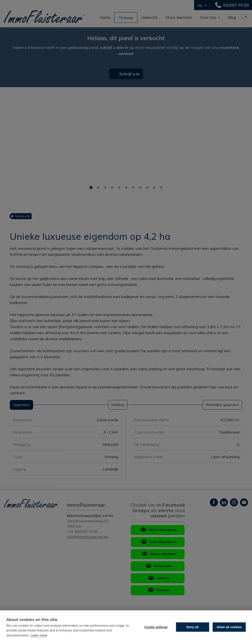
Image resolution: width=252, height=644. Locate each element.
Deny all (193, 627)
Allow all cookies (229, 627)
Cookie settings (156, 627)
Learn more (39, 635)
